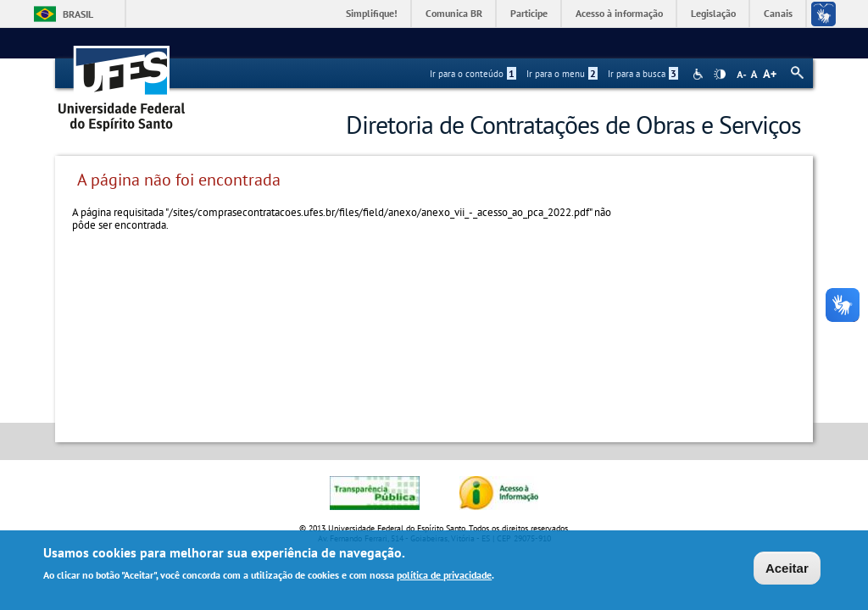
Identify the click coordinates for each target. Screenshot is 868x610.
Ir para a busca (643, 74)
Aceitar (787, 570)
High (720, 75)
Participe (529, 13)
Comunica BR (454, 13)
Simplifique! (372, 13)
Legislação (713, 13)
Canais (778, 13)
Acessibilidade (700, 74)
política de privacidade (444, 577)
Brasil (78, 14)
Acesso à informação (619, 13)
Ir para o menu (562, 74)
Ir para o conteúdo (473, 74)
